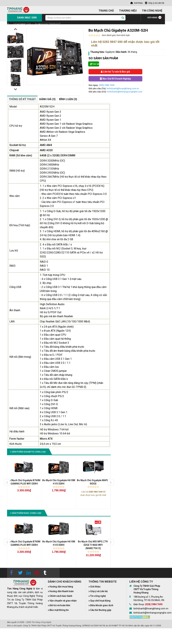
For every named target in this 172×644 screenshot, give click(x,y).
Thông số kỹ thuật (22, 99)
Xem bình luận (123, 35)
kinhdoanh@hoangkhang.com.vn (123, 88)
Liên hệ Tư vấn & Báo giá (115, 72)
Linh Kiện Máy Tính (22, 24)
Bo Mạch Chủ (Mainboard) (48, 24)
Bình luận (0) (68, 99)
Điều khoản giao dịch (102, 605)
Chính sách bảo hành (61, 596)
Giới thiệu (95, 587)
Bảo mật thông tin (59, 610)
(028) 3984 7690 (107, 85)
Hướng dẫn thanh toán (62, 591)
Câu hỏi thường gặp (101, 610)
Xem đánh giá (108, 35)
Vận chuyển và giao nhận (63, 601)
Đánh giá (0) (47, 99)
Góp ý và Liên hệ (99, 591)
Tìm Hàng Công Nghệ (41, 622)
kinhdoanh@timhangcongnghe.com (125, 92)
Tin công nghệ (98, 596)
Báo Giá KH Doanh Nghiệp (115, 79)
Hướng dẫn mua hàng (61, 587)
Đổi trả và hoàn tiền (60, 605)
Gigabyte (110, 52)
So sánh (95, 64)
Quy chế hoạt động (100, 601)
